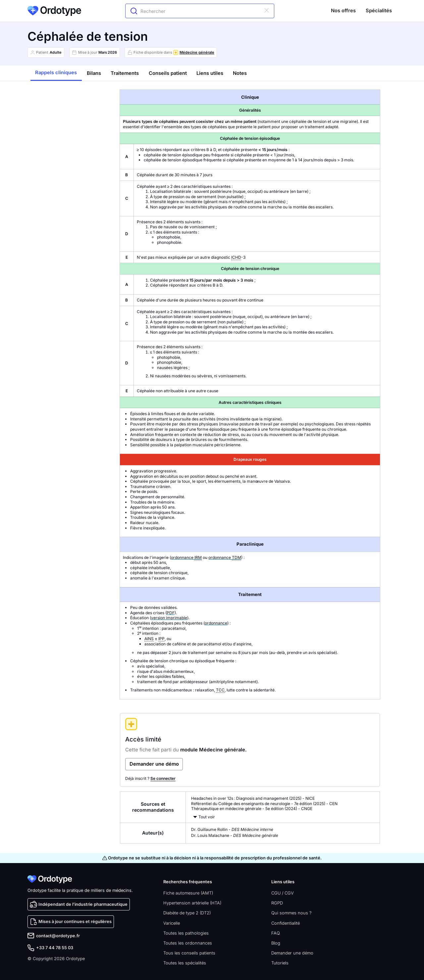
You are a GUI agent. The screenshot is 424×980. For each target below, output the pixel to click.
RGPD (277, 903)
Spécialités (379, 11)
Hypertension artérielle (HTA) (192, 903)
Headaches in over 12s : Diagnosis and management (240, 798)
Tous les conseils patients (189, 953)
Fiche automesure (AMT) (188, 893)
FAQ (276, 933)
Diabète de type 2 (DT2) (187, 913)
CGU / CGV (283, 893)
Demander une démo (292, 953)
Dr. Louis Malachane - (235, 835)
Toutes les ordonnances (188, 943)
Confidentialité (286, 923)
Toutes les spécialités (185, 963)
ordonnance (186, 558)
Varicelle (172, 923)
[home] (54, 11)
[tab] (56, 73)
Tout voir (207, 817)
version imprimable (169, 618)
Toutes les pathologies (186, 933)
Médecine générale (197, 53)
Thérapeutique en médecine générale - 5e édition (237, 809)
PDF (171, 613)
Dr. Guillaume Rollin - (232, 829)
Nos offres (343, 11)
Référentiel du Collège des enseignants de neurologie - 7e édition (252, 804)
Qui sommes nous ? (291, 913)
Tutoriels (280, 963)
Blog (276, 943)
